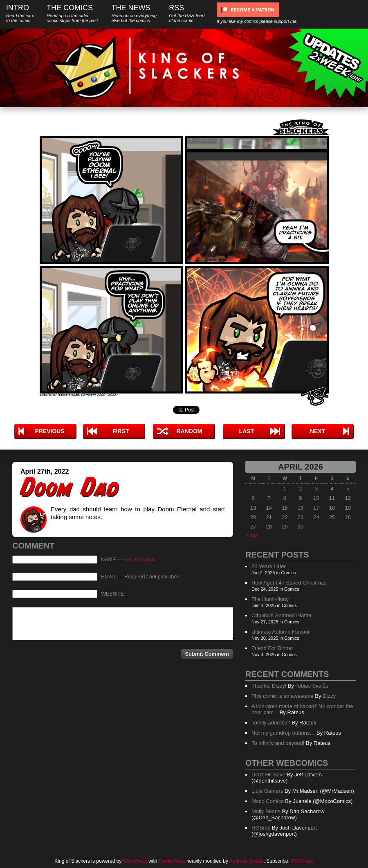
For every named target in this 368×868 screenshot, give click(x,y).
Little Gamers (267, 791)
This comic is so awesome (283, 696)
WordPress (135, 861)
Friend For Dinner (272, 648)
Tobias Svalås (312, 686)
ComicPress (172, 861)
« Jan (252, 535)
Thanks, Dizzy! (269, 686)
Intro (20, 13)
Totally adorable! (271, 723)
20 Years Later (269, 566)
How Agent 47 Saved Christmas (289, 583)
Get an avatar (139, 560)
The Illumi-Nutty (270, 599)
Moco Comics (268, 801)
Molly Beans (266, 811)
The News (134, 13)
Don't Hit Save (268, 775)
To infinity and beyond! (278, 743)
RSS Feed (302, 861)
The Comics (73, 13)
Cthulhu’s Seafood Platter (282, 615)
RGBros (261, 828)
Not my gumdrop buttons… (283, 733)
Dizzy (329, 696)
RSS (187, 13)
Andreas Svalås (247, 861)
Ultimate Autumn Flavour (280, 632)
